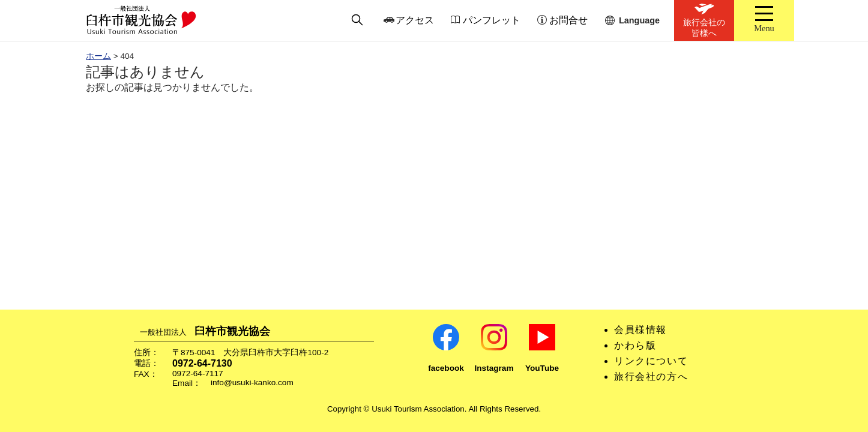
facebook (446, 368)
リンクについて (651, 361)
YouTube (542, 368)
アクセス (415, 20)
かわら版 (635, 345)
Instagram (494, 368)
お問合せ (568, 20)
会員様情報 (640, 330)
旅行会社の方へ (651, 376)
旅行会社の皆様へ (704, 28)
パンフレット (492, 20)
